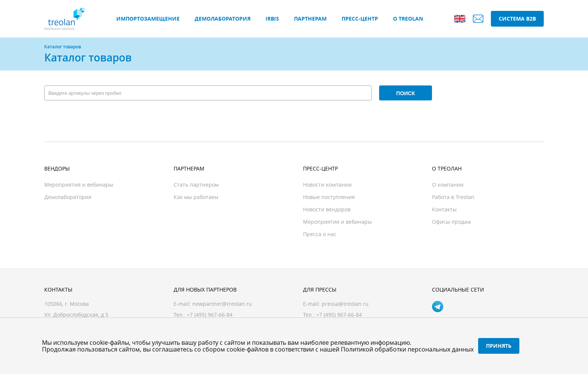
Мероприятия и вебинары (79, 185)
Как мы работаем (196, 197)
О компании (448, 185)
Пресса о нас (320, 234)
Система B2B (517, 19)
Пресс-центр (360, 19)
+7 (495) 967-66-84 (339, 315)
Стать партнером (196, 185)
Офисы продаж (451, 222)
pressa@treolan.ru (345, 304)
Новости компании (327, 185)
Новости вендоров (327, 209)
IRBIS (272, 19)
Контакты (444, 209)
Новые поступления (329, 197)
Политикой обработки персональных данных (407, 349)
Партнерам (310, 19)
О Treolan (408, 19)
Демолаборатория (223, 19)
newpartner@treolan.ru (222, 304)
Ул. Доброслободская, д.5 (76, 315)
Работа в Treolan (453, 197)
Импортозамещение (148, 19)
